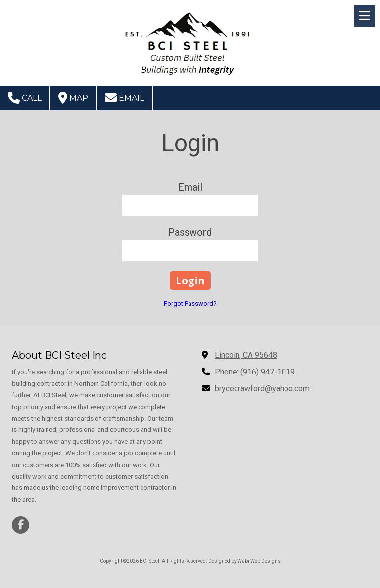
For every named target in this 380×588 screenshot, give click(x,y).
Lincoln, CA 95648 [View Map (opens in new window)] (246, 355)
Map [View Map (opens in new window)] (73, 98)
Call (25, 98)
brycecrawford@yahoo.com (262, 389)
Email (124, 98)
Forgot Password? (190, 303)
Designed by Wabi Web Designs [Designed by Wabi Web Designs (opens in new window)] (244, 561)
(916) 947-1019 (268, 372)
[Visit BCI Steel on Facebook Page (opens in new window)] (21, 525)
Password (190, 232)
